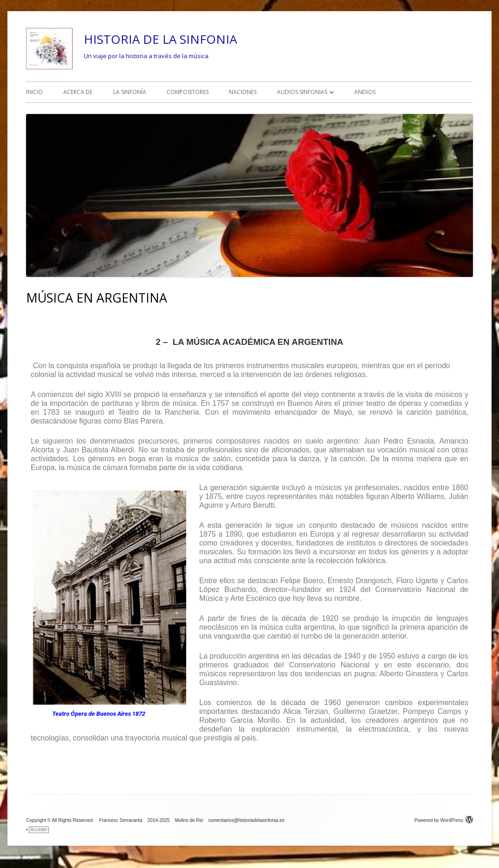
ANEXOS (365, 92)
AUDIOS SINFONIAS (302, 92)
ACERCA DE (78, 92)
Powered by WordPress (444, 820)
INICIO (34, 92)
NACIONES (243, 92)
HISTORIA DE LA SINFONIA (160, 39)
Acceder (39, 830)
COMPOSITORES (188, 92)
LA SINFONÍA (130, 92)
